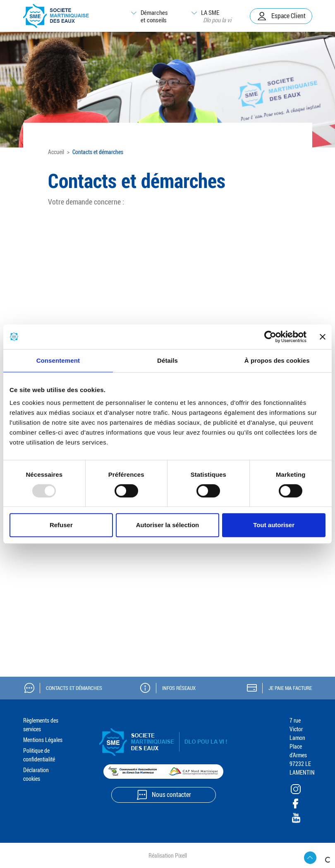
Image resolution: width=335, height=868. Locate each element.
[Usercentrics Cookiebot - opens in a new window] (270, 337)
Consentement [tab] (58, 360)
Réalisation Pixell (168, 855)
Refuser (61, 525)
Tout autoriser (274, 525)
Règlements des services (41, 725)
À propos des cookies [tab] (277, 360)
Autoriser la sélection (168, 525)
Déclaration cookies (36, 774)
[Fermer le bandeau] (323, 337)
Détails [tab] (167, 360)
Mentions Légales (43, 740)
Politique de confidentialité (39, 755)
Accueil (56, 152)
